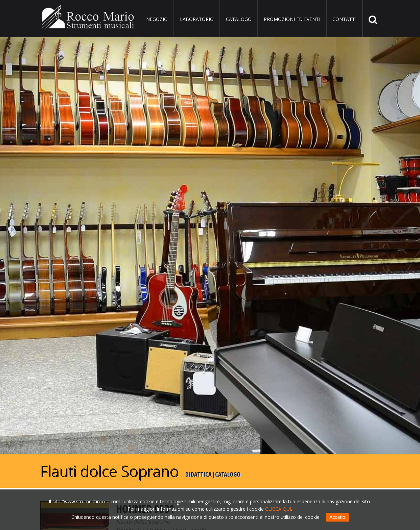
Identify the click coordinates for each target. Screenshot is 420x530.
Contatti (344, 19)
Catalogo (239, 19)
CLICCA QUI (278, 509)
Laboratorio (197, 19)
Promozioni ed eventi (292, 19)
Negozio (157, 19)
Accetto (337, 517)
